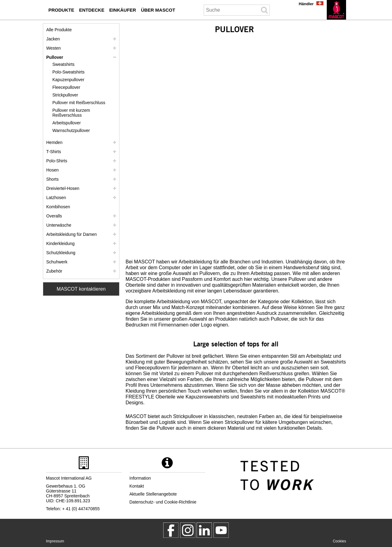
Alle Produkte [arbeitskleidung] (59, 30)
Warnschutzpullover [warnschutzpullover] (71, 130)
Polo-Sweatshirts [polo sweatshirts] (68, 72)
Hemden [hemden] (54, 142)
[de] (336, 10)
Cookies (339, 541)
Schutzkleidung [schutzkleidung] (61, 253)
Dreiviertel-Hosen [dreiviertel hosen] (63, 188)
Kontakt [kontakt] (137, 486)
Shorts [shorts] (52, 179)
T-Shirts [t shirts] (54, 152)
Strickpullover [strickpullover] (65, 95)
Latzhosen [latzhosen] (56, 198)
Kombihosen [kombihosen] (58, 207)
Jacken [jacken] (53, 39)
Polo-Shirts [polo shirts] (57, 161)
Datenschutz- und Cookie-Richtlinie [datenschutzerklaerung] (163, 502)
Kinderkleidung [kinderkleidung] (60, 243)
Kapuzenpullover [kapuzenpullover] (68, 80)
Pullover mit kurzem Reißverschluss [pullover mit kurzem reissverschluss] (71, 113)
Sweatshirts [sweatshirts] (63, 64)
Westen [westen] (53, 48)
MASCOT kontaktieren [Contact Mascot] (81, 289)
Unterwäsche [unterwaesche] (59, 225)
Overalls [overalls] (54, 216)
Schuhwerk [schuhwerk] (57, 262)
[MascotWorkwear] (171, 530)
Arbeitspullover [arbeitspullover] (67, 123)
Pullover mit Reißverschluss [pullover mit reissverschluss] (79, 103)
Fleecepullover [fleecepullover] (66, 87)
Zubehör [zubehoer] (54, 271)
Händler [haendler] (306, 4)
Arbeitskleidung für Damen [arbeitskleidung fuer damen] (72, 234)
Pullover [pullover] (55, 57)
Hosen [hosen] (52, 170)
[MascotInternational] (221, 530)
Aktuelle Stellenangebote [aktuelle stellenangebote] (153, 494)
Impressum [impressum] (55, 541)
